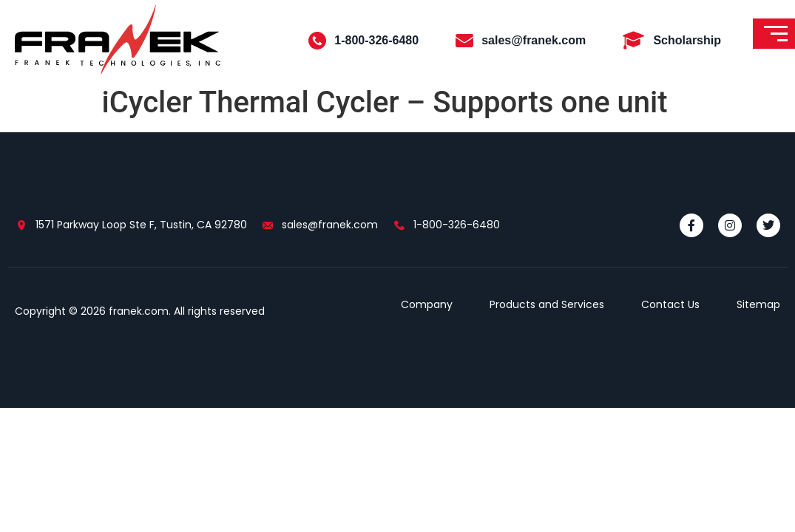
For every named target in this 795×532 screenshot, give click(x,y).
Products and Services (547, 304)
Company (427, 304)
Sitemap (758, 304)
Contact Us (670, 304)
